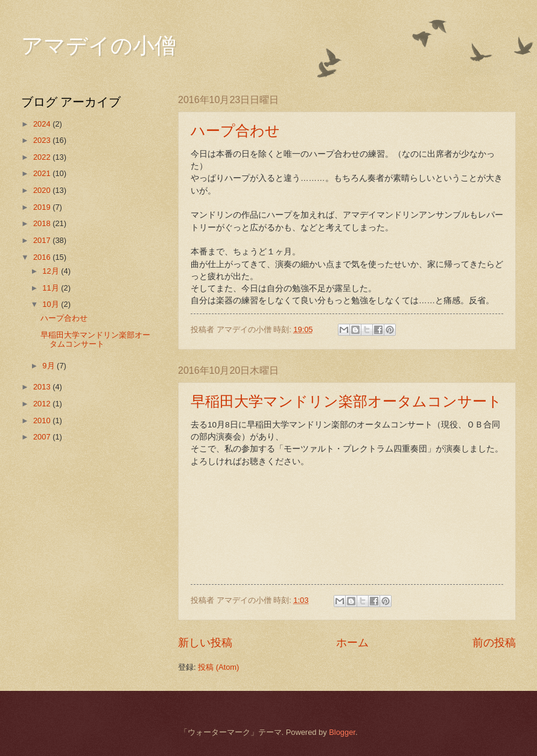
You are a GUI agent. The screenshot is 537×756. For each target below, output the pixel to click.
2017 (43, 240)
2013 (43, 387)
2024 (43, 124)
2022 (43, 157)
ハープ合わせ (235, 131)
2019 (43, 207)
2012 (43, 404)
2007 (43, 437)
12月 (52, 271)
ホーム (352, 643)
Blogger (342, 732)
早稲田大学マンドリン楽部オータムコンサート (346, 402)
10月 (52, 304)
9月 (49, 366)
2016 (43, 257)
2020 (43, 190)
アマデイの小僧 (99, 46)
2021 (43, 173)
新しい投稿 (205, 643)
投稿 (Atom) (218, 667)
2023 (43, 140)
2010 (43, 421)
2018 (43, 223)
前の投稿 (494, 643)
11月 (52, 288)
